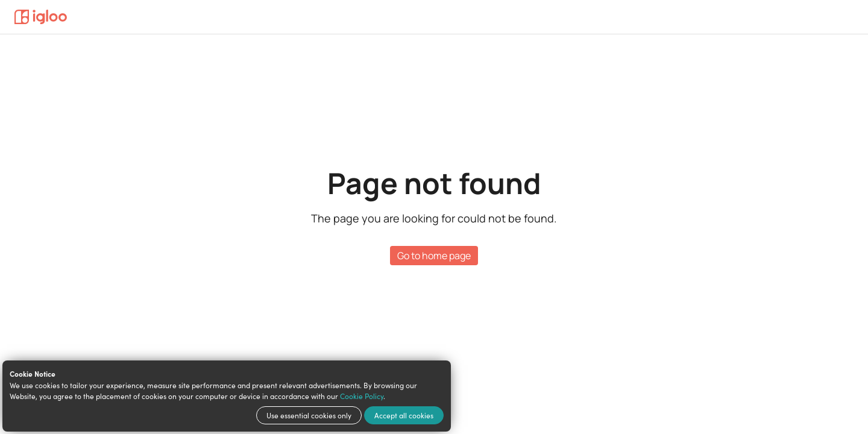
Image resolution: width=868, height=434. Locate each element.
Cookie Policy (362, 396)
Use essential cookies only (309, 415)
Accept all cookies (404, 415)
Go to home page (434, 256)
